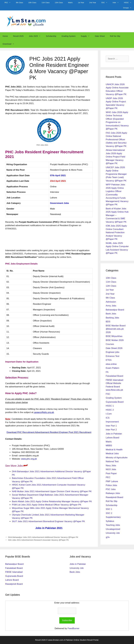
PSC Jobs (111, 489)
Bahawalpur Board (115, 310)
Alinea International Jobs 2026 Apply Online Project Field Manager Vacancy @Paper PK (115, 157)
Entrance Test (113, 356)
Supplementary (113, 517)
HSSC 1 (110, 406)
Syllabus (110, 521)
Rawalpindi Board (114, 497)
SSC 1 (109, 509)
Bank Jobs (111, 314)
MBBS (109, 446)
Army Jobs (111, 306)
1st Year (81, 3)
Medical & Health (114, 450)
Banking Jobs (112, 318)
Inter (117, 3)
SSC (106, 3)
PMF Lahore (112, 481)
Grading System (69, 36)
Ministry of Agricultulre (117, 458)
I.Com (109, 414)
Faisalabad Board (114, 376)
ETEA (109, 360)
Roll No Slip (115, 36)
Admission (111, 302)
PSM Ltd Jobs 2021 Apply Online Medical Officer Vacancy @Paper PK (47, 505)
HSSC (129, 3)
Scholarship (51, 36)
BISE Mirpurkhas (114, 336)
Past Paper (111, 473)
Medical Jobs (112, 454)
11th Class (45, 3)
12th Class (59, 3)
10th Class (32, 3)
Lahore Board (112, 438)
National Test (112, 461)
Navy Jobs (111, 466)
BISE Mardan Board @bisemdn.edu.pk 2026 (116, 329)
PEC (9, 3)
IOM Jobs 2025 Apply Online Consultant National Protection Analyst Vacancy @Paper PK (116, 232)
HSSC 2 (110, 410)
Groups (129, 8)
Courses (110, 344)
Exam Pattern (112, 368)
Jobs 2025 (36, 36)
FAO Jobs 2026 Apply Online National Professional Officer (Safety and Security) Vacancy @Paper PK (116, 140)
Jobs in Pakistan (114, 434)
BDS (108, 322)
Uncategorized (113, 529)
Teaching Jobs (113, 525)
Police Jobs (111, 485)
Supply (86, 36)
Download (10, 44)
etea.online (111, 364)
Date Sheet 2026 (114, 348)
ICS (108, 418)
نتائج (108, 537)
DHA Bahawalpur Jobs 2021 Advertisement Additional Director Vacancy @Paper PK (43, 537)
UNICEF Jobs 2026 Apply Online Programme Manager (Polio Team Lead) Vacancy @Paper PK (116, 174)
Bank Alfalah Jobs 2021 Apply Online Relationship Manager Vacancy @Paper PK (52, 501)
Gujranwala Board (115, 402)
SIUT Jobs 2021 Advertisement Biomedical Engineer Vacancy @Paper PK (48, 521)
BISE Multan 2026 (115, 340)
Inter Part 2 (111, 430)
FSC (108, 394)
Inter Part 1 (111, 426)
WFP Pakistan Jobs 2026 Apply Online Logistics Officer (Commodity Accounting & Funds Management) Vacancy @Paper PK (117, 195)
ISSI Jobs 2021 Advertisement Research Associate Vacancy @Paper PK (38, 540)
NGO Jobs (111, 469)
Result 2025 (18, 36)
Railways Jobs (113, 493)
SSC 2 (109, 513)
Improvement (112, 422)
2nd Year (93, 3)
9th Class (19, 3)
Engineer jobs (113, 352)
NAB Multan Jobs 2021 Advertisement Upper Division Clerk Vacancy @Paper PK (52, 491)
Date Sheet (100, 36)
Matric (70, 3)
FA (107, 372)
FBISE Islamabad (14, 572)
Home (5, 36)
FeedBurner (74, 628)
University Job (113, 533)
